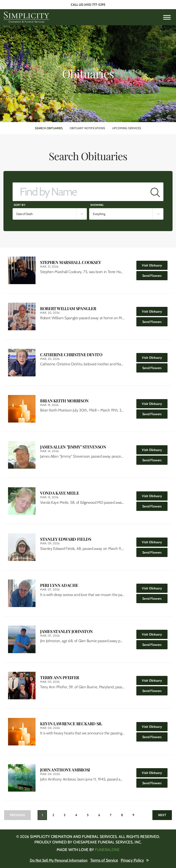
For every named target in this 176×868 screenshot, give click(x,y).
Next (162, 815)
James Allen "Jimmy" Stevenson (73, 447)
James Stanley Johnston (66, 631)
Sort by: (20, 205)
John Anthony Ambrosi (65, 770)
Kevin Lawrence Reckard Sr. (71, 724)
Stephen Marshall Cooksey (70, 262)
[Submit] (155, 192)
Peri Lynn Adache (59, 585)
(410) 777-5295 (95, 5)
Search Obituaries (49, 128)
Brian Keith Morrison (64, 401)
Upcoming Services (127, 128)
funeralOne (107, 850)
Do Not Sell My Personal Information (59, 860)
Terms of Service (106, 860)
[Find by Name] (80, 192)
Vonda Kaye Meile (59, 493)
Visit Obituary (155, 264)
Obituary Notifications (87, 128)
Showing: (97, 205)
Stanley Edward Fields (66, 539)
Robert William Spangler (68, 309)
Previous (18, 815)
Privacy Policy (134, 860)
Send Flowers (155, 274)
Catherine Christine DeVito (71, 355)
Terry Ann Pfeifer (60, 678)
